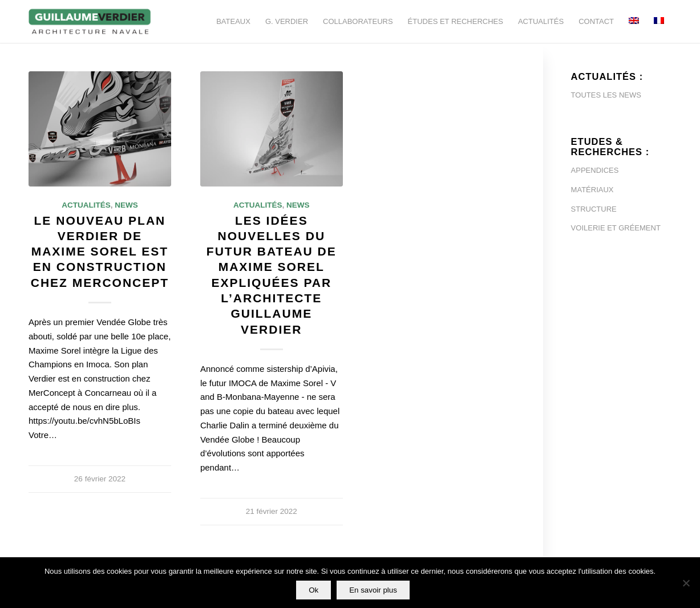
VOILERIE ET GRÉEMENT (616, 228)
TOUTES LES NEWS (606, 95)
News (126, 205)
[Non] (686, 583)
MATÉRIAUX (592, 190)
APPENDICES (595, 170)
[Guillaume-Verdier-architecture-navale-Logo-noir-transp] (90, 21)
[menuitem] (233, 21)
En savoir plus (373, 590)
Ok (313, 590)
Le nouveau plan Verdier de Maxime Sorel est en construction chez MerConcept (100, 252)
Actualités (86, 205)
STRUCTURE (594, 209)
